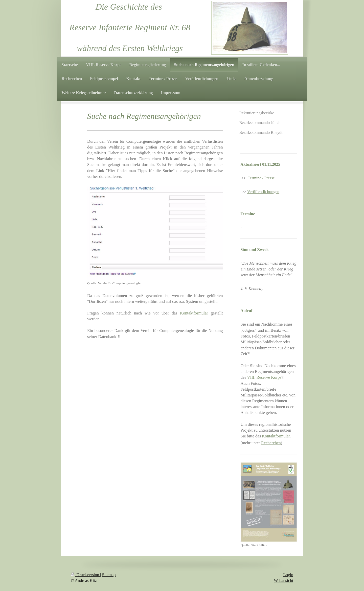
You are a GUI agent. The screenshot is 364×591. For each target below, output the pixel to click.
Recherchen (271, 443)
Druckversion (85, 575)
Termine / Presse (261, 178)
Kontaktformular (194, 313)
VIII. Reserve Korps (264, 377)
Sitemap (109, 575)
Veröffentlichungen (263, 192)
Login (288, 575)
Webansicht (283, 581)
